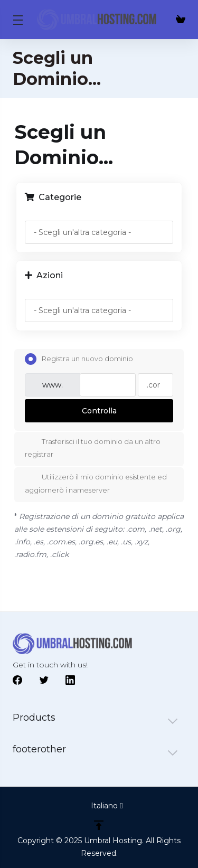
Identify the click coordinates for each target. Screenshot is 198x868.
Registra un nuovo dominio (79, 359)
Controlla (99, 411)
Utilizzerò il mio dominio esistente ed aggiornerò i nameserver (96, 483)
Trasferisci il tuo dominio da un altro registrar (93, 447)
